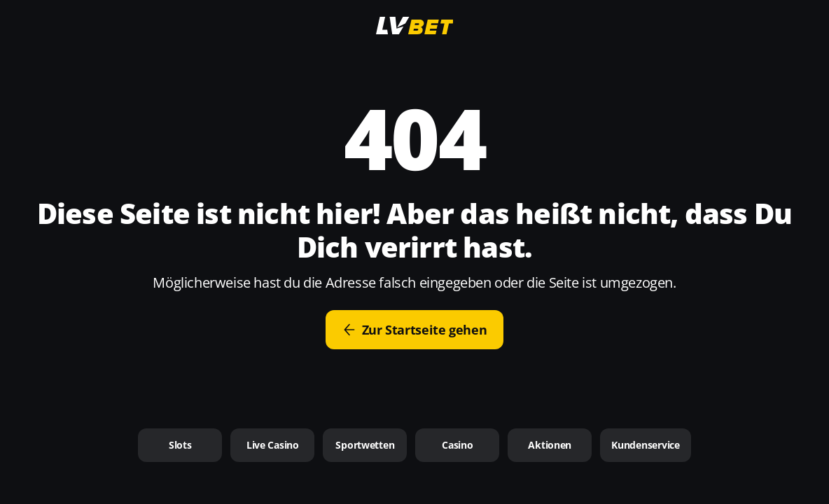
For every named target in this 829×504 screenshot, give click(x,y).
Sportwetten (365, 445)
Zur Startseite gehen (415, 330)
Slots (180, 445)
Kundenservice (645, 445)
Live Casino (273, 445)
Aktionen (550, 445)
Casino (457, 445)
